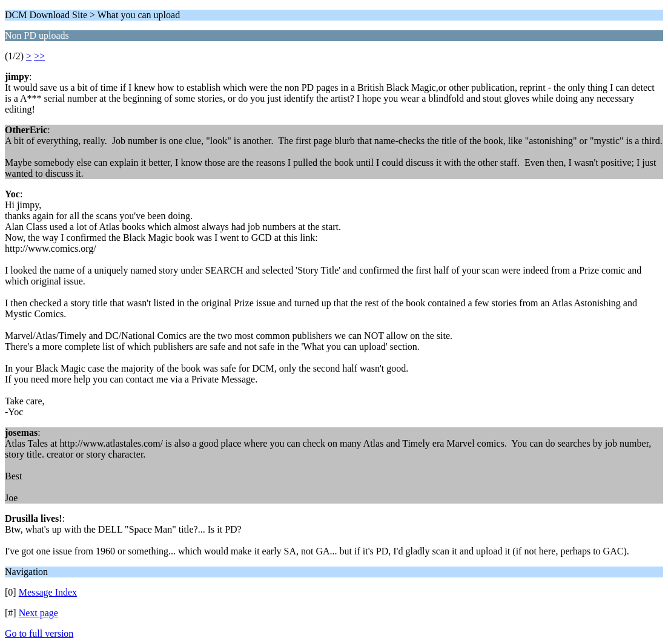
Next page (38, 613)
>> (39, 56)
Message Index (48, 592)
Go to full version (39, 633)
